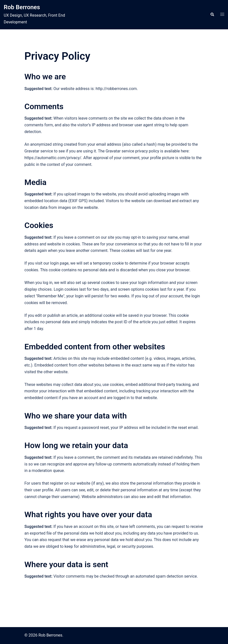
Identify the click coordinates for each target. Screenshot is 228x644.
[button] (212, 15)
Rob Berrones (22, 7)
